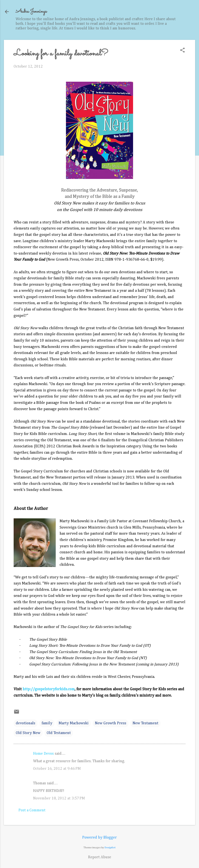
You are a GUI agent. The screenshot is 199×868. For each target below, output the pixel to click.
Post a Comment (32, 810)
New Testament (145, 723)
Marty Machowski (74, 723)
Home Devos (43, 754)
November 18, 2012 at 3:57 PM (59, 798)
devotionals (26, 723)
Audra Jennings (31, 12)
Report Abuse (100, 857)
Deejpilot (110, 847)
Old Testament (59, 733)
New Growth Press (111, 723)
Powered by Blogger (99, 838)
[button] (182, 51)
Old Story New (28, 733)
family (47, 723)
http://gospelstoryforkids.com (49, 689)
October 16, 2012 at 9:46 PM (57, 769)
